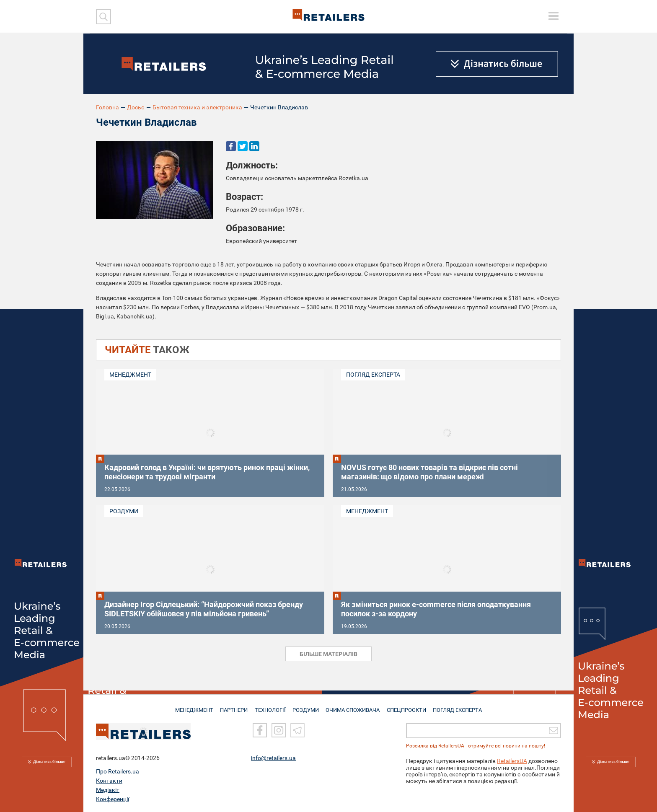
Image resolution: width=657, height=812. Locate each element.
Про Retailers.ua (118, 771)
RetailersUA (512, 761)
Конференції (113, 799)
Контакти (109, 781)
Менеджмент (130, 375)
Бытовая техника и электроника (197, 107)
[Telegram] (297, 730)
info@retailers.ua (273, 758)
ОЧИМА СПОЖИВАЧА (354, 706)
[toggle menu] (554, 16)
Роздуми (124, 511)
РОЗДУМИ (307, 706)
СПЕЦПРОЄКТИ (408, 706)
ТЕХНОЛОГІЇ (270, 706)
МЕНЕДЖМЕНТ (191, 706)
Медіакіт (108, 790)
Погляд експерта (373, 375)
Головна (107, 107)
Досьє (136, 107)
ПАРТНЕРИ (233, 706)
